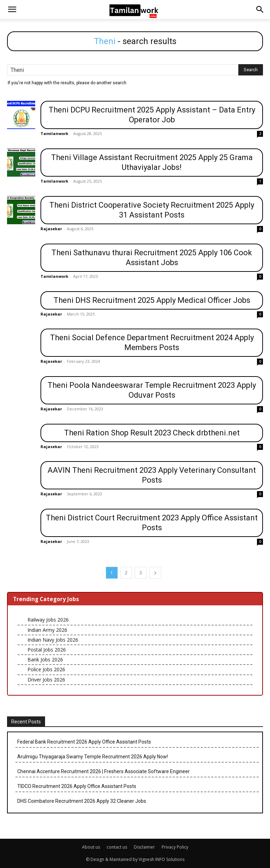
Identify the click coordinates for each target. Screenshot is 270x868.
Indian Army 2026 (47, 630)
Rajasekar (51, 229)
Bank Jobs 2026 (45, 659)
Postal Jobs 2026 (47, 650)
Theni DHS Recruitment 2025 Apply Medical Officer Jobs (152, 300)
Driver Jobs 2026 (46, 680)
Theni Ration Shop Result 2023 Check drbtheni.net (152, 433)
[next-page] (155, 573)
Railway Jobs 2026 (48, 620)
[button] (12, 10)
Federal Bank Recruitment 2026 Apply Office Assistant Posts (84, 742)
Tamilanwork (54, 133)
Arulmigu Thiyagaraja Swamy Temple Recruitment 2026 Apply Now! (93, 757)
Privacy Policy (175, 847)
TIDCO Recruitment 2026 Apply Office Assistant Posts (77, 786)
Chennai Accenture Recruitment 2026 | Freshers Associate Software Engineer (103, 771)
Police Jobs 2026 (46, 669)
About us (91, 847)
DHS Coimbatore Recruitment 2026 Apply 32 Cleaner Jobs (82, 801)
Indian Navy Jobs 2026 (53, 640)
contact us (117, 847)
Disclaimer (144, 847)
